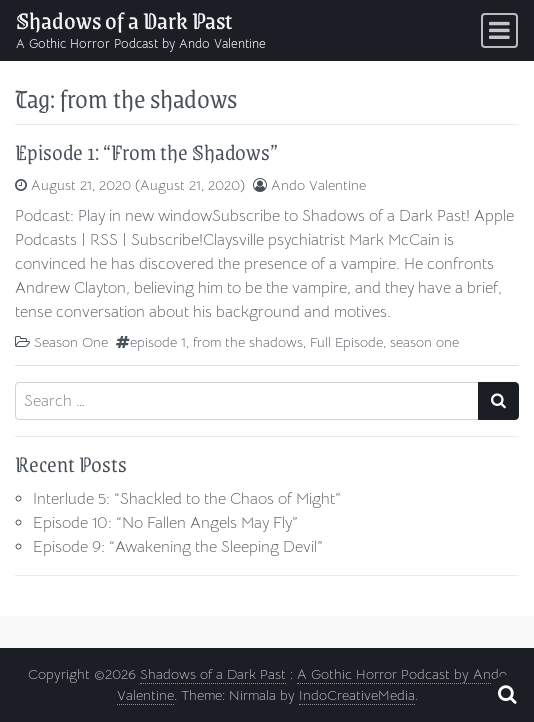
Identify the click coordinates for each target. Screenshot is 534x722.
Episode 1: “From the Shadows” (146, 151)
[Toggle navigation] (499, 30)
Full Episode (346, 342)
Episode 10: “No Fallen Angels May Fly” (165, 523)
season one (424, 342)
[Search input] (247, 401)
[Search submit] (498, 401)
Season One (71, 342)
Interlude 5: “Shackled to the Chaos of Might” (187, 499)
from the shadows (248, 342)
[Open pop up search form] (507, 694)
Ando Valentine (318, 185)
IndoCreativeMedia (357, 695)
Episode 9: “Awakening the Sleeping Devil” (178, 547)
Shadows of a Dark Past (124, 20)
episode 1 (158, 342)
